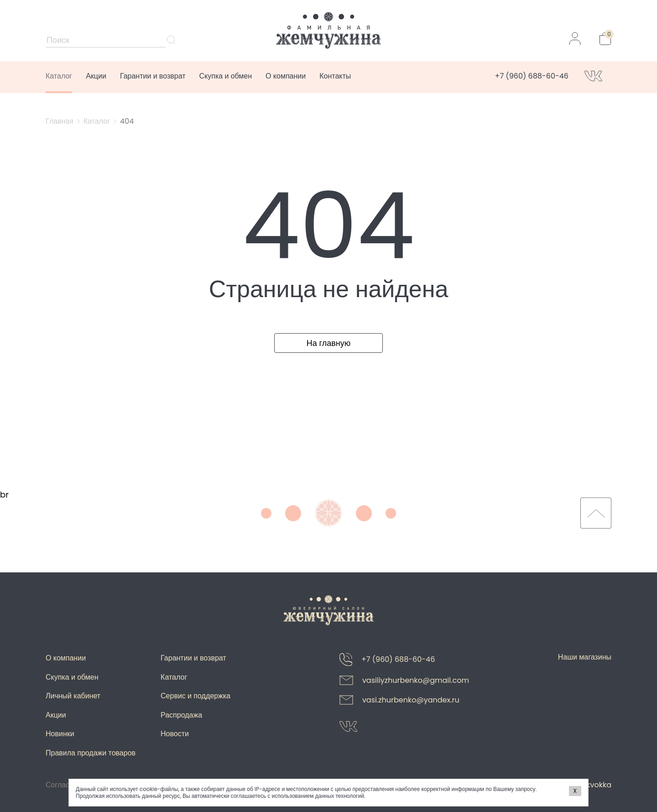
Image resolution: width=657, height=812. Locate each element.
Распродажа (181, 715)
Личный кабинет (73, 696)
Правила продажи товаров (91, 753)
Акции (96, 76)
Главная (60, 121)
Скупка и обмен (226, 76)
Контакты (335, 76)
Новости (175, 734)
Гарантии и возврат (153, 76)
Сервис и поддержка (196, 696)
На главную (329, 343)
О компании (286, 76)
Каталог (59, 76)
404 (127, 121)
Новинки (60, 734)
